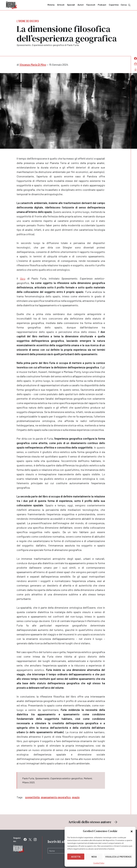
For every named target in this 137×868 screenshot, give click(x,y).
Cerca (126, 5)
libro (23, 278)
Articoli (61, 5)
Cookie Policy (99, 863)
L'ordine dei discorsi (28, 21)
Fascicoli (91, 5)
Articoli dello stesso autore (93, 822)
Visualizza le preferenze (118, 857)
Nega (94, 857)
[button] (132, 831)
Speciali (71, 5)
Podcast (102, 5)
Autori (81, 5)
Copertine (114, 5)
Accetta (76, 857)
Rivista (51, 5)
